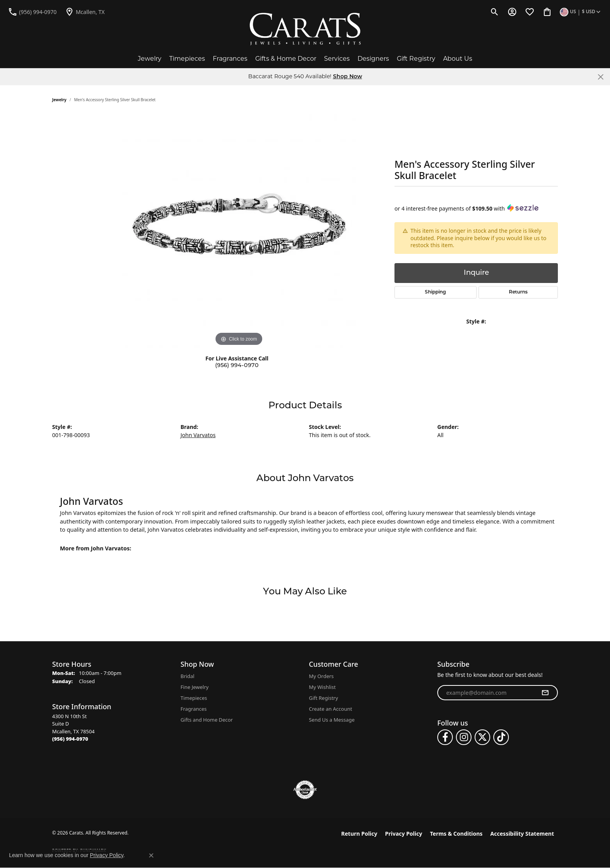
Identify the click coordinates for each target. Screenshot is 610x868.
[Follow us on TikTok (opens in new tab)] (501, 737)
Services (337, 59)
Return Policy (359, 834)
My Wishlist (322, 687)
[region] (239, 231)
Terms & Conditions (456, 834)
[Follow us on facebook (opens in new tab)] (445, 737)
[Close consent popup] (151, 856)
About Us (458, 59)
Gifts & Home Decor (286, 59)
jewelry (59, 100)
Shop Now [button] (348, 77)
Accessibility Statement (522, 834)
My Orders (321, 676)
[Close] (600, 77)
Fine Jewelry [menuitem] (195, 687)
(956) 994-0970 (237, 366)
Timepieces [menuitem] (194, 698)
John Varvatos (198, 435)
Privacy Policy (404, 834)
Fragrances (230, 59)
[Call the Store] (70, 739)
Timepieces (187, 59)
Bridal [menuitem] (188, 676)
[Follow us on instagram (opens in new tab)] (464, 737)
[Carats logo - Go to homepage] (305, 29)
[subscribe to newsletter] (545, 693)
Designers (373, 59)
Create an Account (330, 709)
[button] (495, 12)
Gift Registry (416, 59)
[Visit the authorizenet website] (305, 790)
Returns (518, 292)
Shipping (435, 292)
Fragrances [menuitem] (194, 709)
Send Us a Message (332, 720)
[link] (32, 12)
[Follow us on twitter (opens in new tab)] (482, 737)
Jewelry (150, 59)
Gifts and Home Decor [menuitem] (207, 720)
